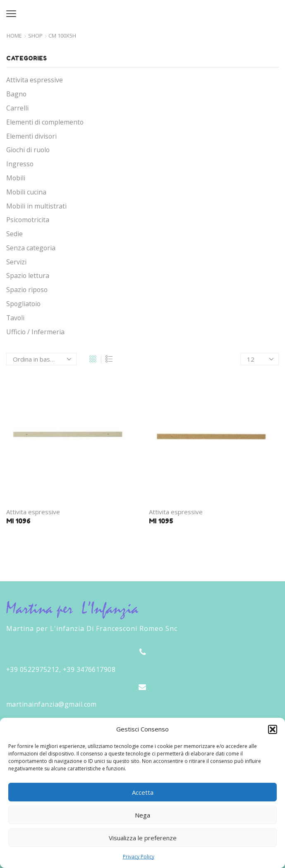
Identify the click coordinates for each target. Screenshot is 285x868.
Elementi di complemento (45, 122)
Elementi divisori (31, 136)
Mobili (16, 178)
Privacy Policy (139, 857)
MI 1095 (161, 521)
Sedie (14, 234)
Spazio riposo (27, 290)
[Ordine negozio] (41, 359)
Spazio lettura (28, 276)
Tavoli (15, 318)
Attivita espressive (33, 512)
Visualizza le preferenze (143, 838)
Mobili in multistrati (36, 206)
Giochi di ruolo (28, 150)
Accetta (143, 792)
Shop (35, 36)
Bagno (16, 94)
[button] (273, 729)
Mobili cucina (26, 192)
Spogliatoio (23, 304)
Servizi (16, 262)
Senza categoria (31, 248)
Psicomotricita (28, 220)
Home (14, 36)
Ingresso (20, 164)
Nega (142, 815)
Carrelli (17, 108)
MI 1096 (18, 521)
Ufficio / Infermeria (35, 332)
